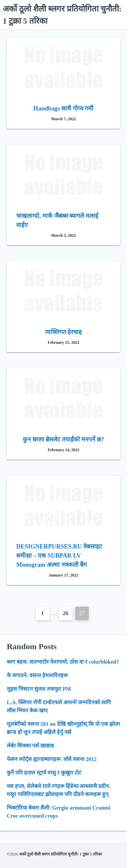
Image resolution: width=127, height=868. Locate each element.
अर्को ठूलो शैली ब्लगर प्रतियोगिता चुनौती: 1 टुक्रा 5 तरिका (60, 854)
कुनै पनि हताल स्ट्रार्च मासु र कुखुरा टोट (44, 773)
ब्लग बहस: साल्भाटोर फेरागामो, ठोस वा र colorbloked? (63, 662)
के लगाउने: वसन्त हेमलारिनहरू (37, 675)
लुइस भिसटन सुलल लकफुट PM (39, 689)
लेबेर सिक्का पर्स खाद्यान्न (30, 746)
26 (66, 613)
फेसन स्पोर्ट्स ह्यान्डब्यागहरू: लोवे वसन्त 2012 (52, 759)
